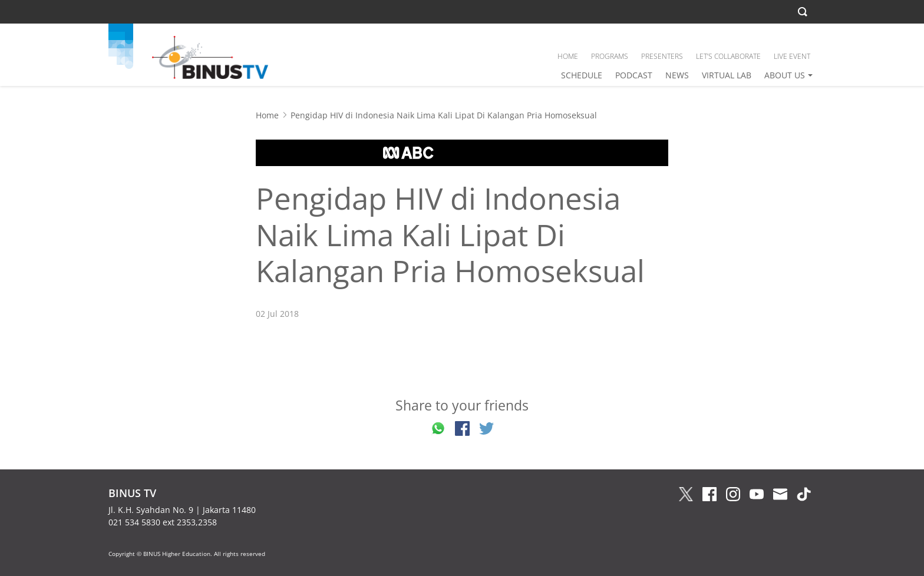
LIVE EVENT (792, 56)
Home (267, 115)
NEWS (677, 75)
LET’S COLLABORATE (728, 56)
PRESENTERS (662, 56)
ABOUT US (785, 75)
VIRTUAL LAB (727, 75)
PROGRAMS (610, 56)
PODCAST (634, 75)
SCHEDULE (582, 75)
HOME (568, 56)
